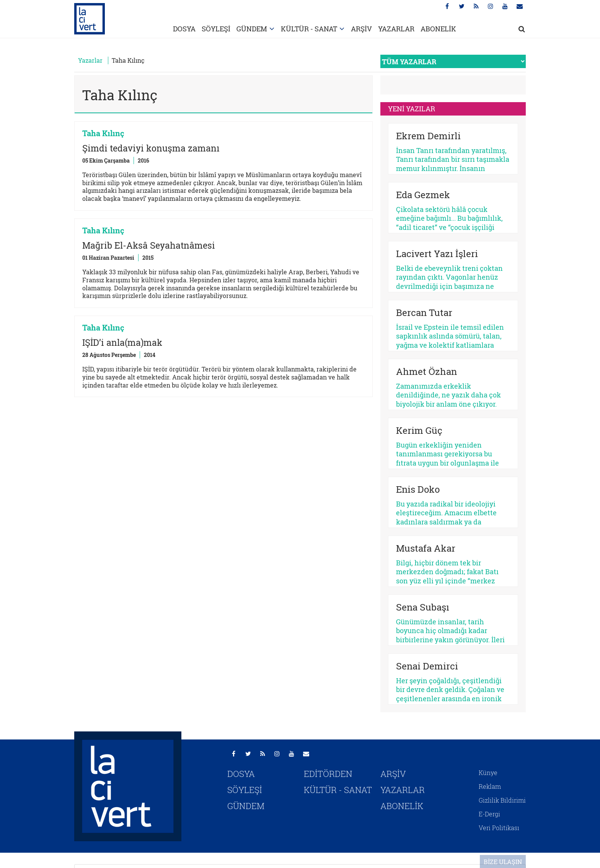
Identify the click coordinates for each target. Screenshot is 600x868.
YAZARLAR (396, 29)
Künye (488, 773)
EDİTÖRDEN (328, 774)
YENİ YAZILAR (412, 109)
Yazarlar (90, 60)
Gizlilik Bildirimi (502, 800)
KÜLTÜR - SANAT (309, 29)
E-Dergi (489, 814)
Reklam (490, 786)
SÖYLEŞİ (216, 29)
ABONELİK (438, 29)
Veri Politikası (499, 828)
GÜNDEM (252, 29)
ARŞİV (361, 29)
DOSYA (184, 29)
